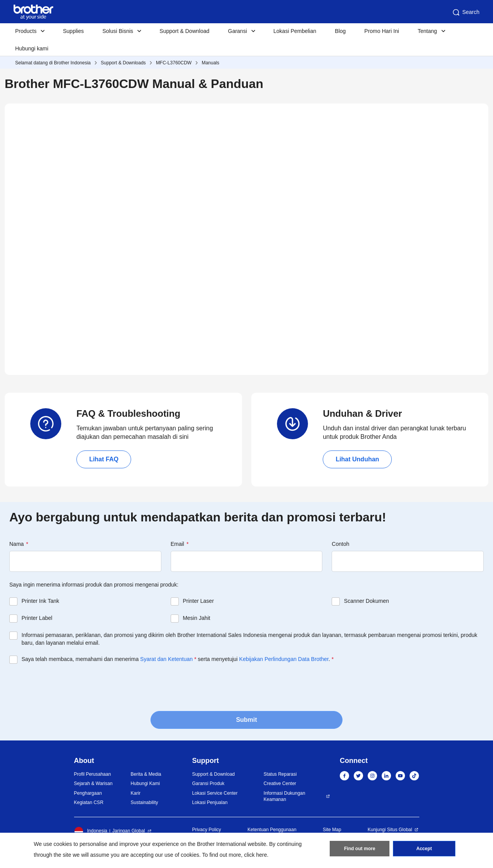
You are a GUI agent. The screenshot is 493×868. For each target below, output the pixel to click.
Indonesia (91, 831)
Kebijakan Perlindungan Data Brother (284, 659)
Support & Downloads (123, 63)
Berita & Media (146, 774)
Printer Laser (198, 601)
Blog (340, 31)
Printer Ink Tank (41, 601)
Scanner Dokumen (367, 601)
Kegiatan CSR (89, 802)
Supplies (73, 31)
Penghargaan (88, 793)
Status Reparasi (280, 774)
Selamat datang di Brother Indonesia (53, 63)
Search (465, 12)
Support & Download (184, 31)
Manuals (210, 63)
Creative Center (280, 783)
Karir (136, 793)
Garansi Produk (208, 783)
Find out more (360, 849)
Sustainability (144, 802)
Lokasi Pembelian (295, 31)
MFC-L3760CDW (174, 63)
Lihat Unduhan (357, 459)
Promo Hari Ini (381, 31)
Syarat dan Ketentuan (166, 659)
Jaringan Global (129, 831)
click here (255, 855)
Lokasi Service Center (215, 793)
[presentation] (68, 687)
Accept (424, 849)
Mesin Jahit (196, 618)
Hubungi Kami (145, 783)
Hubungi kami (32, 48)
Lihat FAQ (104, 459)
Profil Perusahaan (93, 774)
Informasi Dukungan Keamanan (285, 796)
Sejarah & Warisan (93, 783)
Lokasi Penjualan (210, 802)
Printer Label (37, 618)
